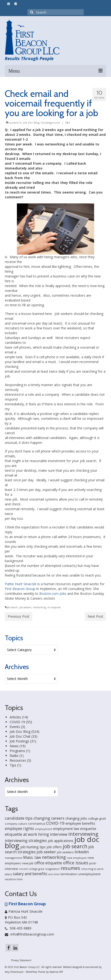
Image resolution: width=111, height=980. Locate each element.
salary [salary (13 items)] (8, 874)
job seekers (25, 607)
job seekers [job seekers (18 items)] (65, 852)
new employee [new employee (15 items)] (77, 858)
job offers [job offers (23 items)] (54, 847)
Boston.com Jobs (53, 594)
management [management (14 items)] (14, 858)
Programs (17, 751)
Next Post (95, 616)
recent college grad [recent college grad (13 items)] (31, 869)
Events (15, 727)
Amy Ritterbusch (14, 972)
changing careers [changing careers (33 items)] (49, 818)
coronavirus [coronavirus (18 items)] (37, 824)
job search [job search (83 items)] (75, 846)
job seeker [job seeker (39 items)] (46, 852)
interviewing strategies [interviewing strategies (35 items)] (26, 841)
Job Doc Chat (20, 736)
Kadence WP (56, 972)
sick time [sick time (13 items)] (54, 874)
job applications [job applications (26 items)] (61, 841)
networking (39, 607)
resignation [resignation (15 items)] (52, 869)
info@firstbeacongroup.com (29, 934)
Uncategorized (50, 122)
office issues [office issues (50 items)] (76, 863)
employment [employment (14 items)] (44, 829)
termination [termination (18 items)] (69, 874)
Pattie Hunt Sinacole (21, 584)
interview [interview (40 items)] (59, 834)
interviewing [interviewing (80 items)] (83, 834)
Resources (18, 760)
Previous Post (19, 616)
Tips (13, 765)
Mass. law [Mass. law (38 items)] (32, 857)
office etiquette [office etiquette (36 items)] (48, 863)
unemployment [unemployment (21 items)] (89, 874)
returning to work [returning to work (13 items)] (92, 869)
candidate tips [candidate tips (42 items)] (19, 818)
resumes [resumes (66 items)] (70, 868)
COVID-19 (17, 722)
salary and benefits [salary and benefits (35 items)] (30, 874)
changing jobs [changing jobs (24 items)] (76, 818)
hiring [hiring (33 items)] (44, 834)
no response (54, 607)
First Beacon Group (20, 589)
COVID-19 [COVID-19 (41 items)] (55, 823)
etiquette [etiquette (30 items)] (88, 829)
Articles (15, 717)
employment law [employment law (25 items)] (66, 829)
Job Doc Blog (31, 122)
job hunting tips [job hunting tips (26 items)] (33, 847)
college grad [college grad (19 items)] (97, 818)
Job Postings (19, 741)
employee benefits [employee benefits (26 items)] (80, 823)
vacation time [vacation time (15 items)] (14, 879)
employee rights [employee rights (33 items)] (19, 829)
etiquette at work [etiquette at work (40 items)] (21, 834)
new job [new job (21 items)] (28, 863)
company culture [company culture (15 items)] (16, 824)
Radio (14, 756)
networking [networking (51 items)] (54, 857)
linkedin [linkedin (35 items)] (82, 852)
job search (12, 607)
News (14, 746)
